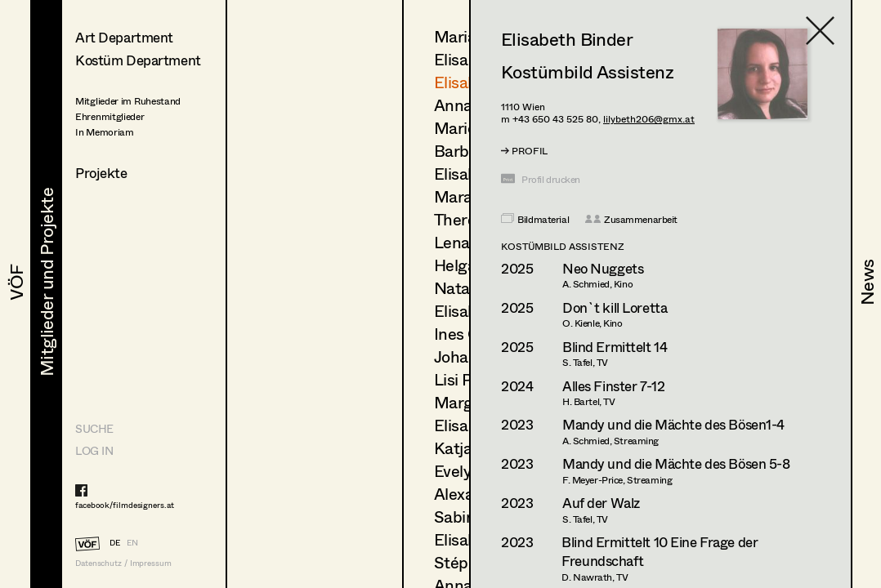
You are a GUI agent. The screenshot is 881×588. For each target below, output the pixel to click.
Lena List (467, 242)
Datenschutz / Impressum (123, 563)
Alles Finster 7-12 (613, 386)
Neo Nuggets (603, 268)
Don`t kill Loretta (615, 307)
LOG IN (94, 450)
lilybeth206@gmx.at (649, 119)
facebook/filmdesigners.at (125, 505)
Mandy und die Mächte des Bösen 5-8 (676, 463)
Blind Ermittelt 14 (615, 347)
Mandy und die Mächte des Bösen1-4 (673, 424)
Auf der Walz (601, 503)
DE (115, 542)
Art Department (124, 37)
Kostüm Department (138, 60)
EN (132, 542)
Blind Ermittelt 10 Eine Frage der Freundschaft (660, 552)
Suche (94, 428)
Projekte (101, 173)
